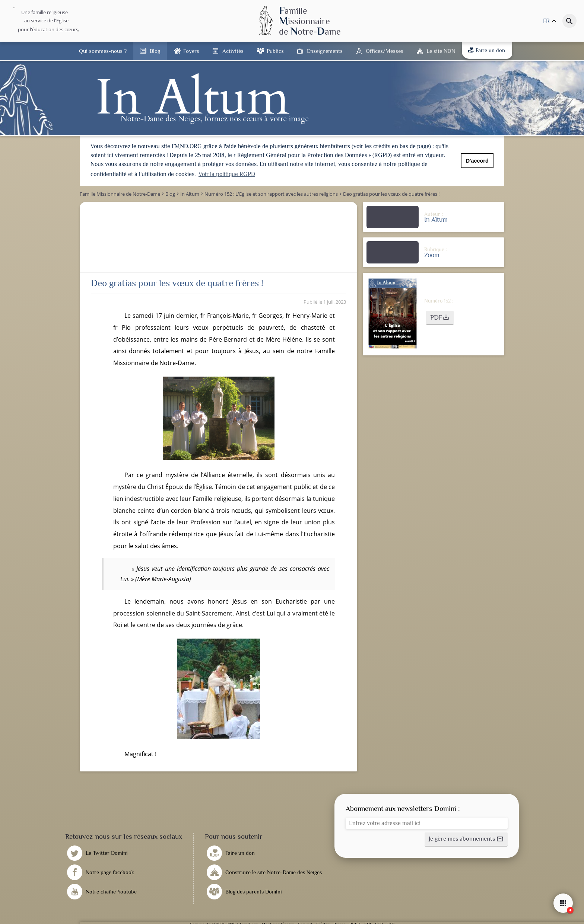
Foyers (191, 51)
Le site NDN (441, 51)
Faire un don (486, 50)
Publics (275, 51)
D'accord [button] (477, 161)
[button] (440, 318)
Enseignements (325, 51)
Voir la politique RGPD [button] (227, 174)
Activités (233, 51)
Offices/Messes (385, 51)
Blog (155, 51)
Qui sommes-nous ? (103, 51)
